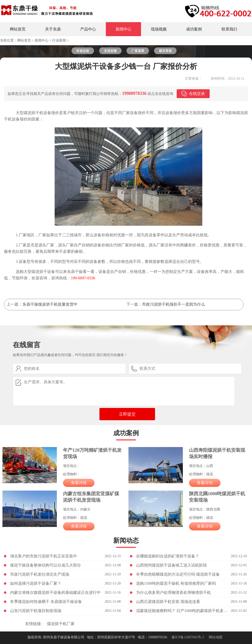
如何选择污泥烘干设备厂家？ (36, 583)
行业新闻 (59, 40)
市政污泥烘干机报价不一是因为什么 (173, 304)
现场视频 (159, 29)
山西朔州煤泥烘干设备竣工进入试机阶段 (172, 565)
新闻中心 (124, 29)
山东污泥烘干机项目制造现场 (36, 611)
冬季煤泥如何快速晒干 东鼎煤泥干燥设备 (46, 602)
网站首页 (18, 29)
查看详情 (79, 483)
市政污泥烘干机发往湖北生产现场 (40, 574)
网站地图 (216, 637)
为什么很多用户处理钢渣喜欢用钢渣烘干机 (173, 592)
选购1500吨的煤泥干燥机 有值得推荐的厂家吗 (176, 583)
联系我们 (229, 29)
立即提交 (127, 414)
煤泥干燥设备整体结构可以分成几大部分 (46, 565)
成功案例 (194, 29)
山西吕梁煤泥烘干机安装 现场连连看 (168, 602)
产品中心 (88, 29)
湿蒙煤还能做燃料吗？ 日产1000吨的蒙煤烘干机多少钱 (183, 611)
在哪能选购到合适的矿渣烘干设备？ (168, 556)
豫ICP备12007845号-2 (188, 637)
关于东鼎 (53, 29)
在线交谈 (197, 94)
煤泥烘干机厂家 (61, 624)
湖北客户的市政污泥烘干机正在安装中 (44, 556)
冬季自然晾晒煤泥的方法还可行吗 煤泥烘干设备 (178, 574)
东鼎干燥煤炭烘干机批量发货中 (50, 304)
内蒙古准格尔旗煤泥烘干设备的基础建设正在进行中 (55, 592)
